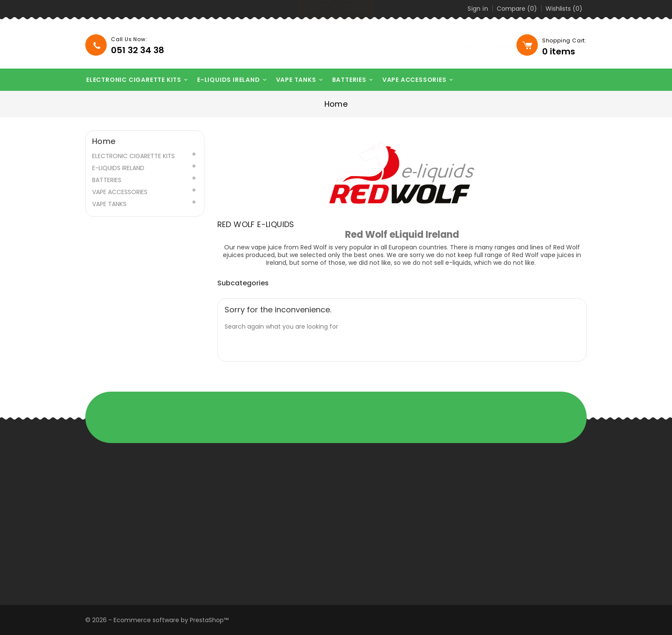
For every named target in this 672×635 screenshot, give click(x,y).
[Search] (461, 45)
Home (104, 141)
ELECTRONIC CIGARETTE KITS (132, 80)
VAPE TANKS (294, 80)
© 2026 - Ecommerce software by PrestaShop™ (157, 620)
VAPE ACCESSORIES (413, 80)
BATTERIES (347, 80)
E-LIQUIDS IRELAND (227, 80)
